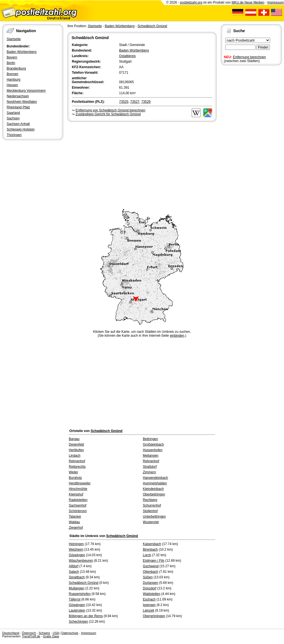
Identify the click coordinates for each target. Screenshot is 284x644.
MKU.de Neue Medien (248, 2)
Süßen (148, 577)
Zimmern (149, 472)
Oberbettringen (154, 494)
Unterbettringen (154, 517)
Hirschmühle (78, 489)
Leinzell (149, 610)
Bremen (12, 74)
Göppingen (77, 555)
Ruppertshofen (80, 594)
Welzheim (76, 550)
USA (56, 633)
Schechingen (78, 622)
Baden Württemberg (21, 52)
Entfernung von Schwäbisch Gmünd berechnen (110, 110)
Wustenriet (151, 522)
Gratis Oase (51, 636)
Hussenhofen (153, 450)
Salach (74, 572)
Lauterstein (77, 610)
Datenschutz (70, 633)
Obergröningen (154, 616)
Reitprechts (77, 467)
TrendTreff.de (31, 636)
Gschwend (151, 566)
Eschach (149, 599)
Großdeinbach (153, 444)
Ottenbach (150, 572)
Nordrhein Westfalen (22, 102)
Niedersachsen (18, 96)
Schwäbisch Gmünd (152, 26)
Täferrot (75, 599)
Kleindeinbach (153, 489)
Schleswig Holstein (21, 129)
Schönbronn (78, 511)
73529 (146, 102)
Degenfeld (76, 444)
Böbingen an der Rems (86, 616)
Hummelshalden (155, 483)
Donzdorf (150, 588)
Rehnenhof (77, 461)
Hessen (12, 85)
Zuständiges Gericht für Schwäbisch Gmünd (108, 114)
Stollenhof (150, 511)
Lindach (75, 456)
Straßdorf (150, 467)
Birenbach (150, 550)
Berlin (11, 63)
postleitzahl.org (191, 2)
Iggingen (149, 605)
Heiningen (76, 544)
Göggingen (77, 605)
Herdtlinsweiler (80, 483)
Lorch (147, 555)
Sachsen (13, 118)
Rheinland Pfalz (18, 107)
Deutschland (11, 633)
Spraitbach (77, 577)
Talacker (75, 517)
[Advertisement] (142, 165)
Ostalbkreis (127, 56)
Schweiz (44, 633)
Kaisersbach (152, 544)
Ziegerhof (76, 528)
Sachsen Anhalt (18, 124)
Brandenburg (16, 68)
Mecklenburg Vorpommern (26, 91)
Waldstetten (152, 594)
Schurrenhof (152, 505)
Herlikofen (76, 450)
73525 (124, 102)
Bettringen (150, 439)
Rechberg (150, 500)
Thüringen (14, 135)
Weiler (73, 472)
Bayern (12, 57)
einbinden (177, 336)
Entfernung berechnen (249, 57)
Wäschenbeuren (81, 561)
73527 (135, 102)
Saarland (13, 113)
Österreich (29, 633)
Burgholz (75, 478)
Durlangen (150, 583)
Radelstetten (78, 500)
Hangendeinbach (155, 478)
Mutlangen (77, 588)
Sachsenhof (78, 505)
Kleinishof (76, 494)
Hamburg (13, 80)
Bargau (74, 439)
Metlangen (151, 456)
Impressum (276, 2)
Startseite (14, 39)
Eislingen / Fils (154, 561)
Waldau (74, 522)
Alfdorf (74, 566)
